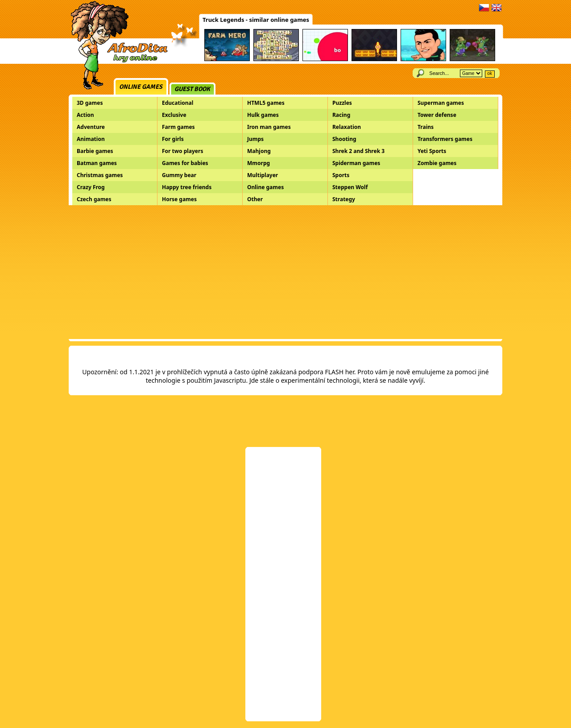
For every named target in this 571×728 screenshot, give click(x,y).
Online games (141, 87)
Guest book (192, 89)
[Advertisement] (285, 272)
